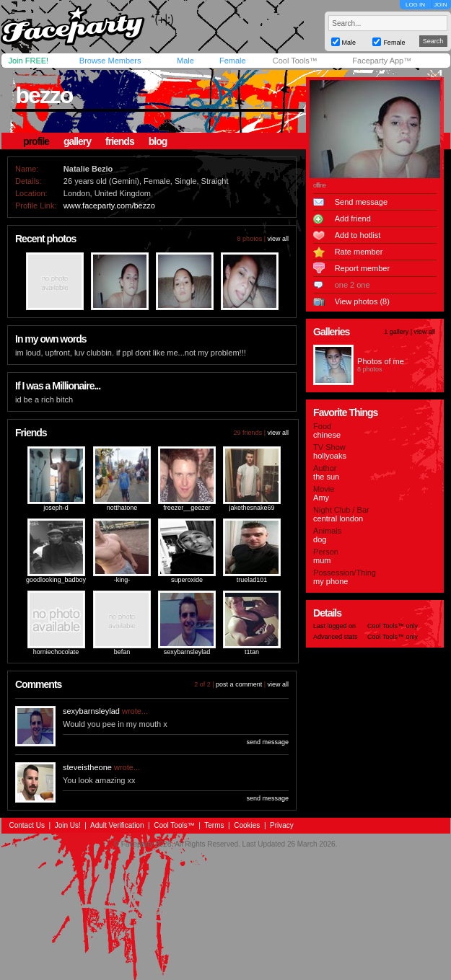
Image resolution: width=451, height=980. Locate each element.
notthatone (122, 508)
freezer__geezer (187, 508)
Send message (361, 202)
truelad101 (252, 580)
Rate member (359, 252)
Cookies (247, 825)
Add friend (353, 218)
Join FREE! (29, 61)
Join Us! (68, 825)
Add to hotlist (358, 235)
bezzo (44, 95)
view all (278, 239)
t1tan (252, 652)
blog (158, 141)
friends (120, 141)
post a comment (239, 684)
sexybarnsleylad (187, 652)
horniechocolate (56, 652)
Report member (362, 268)
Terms (214, 825)
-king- (122, 580)
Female (233, 61)
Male (185, 61)
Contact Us (27, 825)
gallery (77, 141)
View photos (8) (362, 301)
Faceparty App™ (382, 61)
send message (267, 742)
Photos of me (381, 361)
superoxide (187, 580)
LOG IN (415, 5)
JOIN (440, 5)
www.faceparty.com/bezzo (109, 206)
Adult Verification (117, 825)
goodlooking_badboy (56, 580)
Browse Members (110, 61)
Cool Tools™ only (393, 626)
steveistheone (87, 767)
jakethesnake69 (252, 508)
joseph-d (56, 508)
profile (36, 141)
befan (122, 652)
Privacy (282, 825)
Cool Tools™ (295, 61)
